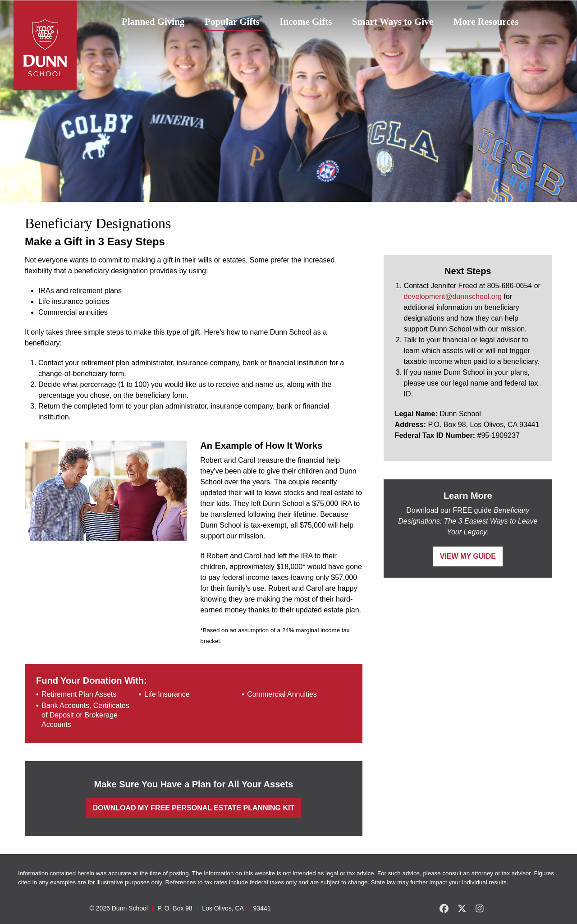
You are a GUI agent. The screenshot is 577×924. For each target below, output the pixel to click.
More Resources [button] (486, 22)
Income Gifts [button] (306, 22)
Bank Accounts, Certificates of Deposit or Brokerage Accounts (85, 715)
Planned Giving (153, 22)
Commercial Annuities (282, 694)
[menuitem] (153, 22)
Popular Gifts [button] (232, 22)
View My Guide (468, 556)
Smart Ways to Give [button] (393, 22)
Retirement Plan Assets (79, 694)
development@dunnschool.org (453, 297)
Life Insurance (167, 694)
